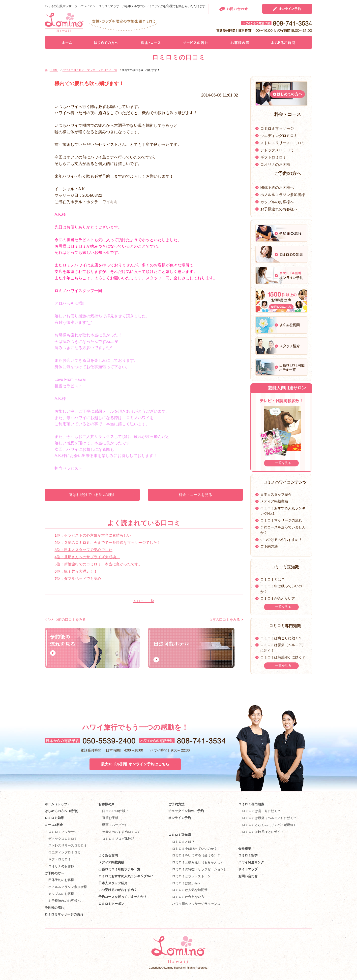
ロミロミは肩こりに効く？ (281, 638)
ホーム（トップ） (58, 804)
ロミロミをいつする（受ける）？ (196, 855)
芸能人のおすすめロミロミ (121, 832)
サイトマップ (248, 869)
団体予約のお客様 (61, 880)
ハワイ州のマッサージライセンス (196, 904)
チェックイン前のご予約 (186, 811)
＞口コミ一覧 (144, 601)
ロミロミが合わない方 (278, 598)
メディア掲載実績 (274, 501)
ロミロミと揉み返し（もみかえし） (198, 862)
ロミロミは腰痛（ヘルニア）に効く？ (269, 818)
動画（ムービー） (115, 825)
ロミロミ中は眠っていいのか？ (195, 849)
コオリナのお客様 (275, 164)
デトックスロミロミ (277, 150)
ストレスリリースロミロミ (283, 143)
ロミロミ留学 (248, 855)
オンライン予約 (180, 818)
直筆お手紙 (110, 818)
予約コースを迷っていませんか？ (123, 897)
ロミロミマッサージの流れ (281, 520)
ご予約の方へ (54, 873)
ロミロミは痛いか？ (187, 883)
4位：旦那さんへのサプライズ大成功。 (87, 557)
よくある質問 (108, 855)
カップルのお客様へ (277, 202)
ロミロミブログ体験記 (118, 839)
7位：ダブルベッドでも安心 (78, 578)
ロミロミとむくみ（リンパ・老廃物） (269, 825)
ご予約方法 (269, 546)
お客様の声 (106, 804)
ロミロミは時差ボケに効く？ (283, 657)
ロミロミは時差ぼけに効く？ (263, 832)
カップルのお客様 (61, 894)
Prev (256, 434)
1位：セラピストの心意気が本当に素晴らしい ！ (95, 535)
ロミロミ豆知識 (180, 835)
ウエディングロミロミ (279, 136)
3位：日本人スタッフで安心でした (83, 550)
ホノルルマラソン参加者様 (283, 195)
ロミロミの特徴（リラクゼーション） (199, 869)
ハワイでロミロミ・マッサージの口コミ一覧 (90, 70)
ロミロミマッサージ (277, 128)
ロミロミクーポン (111, 904)
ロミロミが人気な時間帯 (190, 890)
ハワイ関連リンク (251, 862)
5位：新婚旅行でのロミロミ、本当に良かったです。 (98, 564)
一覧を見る (283, 463)
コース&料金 (54, 825)
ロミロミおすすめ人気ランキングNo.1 (128, 876)
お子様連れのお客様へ (279, 209)
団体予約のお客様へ (277, 187)
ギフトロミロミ (273, 157)
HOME (54, 70)
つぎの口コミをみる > (226, 620)
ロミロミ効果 (54, 818)
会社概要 (245, 849)
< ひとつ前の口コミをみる (65, 620)
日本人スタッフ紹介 (276, 494)
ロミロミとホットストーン (191, 876)
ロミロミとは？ (272, 579)
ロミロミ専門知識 (251, 804)
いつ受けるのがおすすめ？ (281, 540)
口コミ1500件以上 (115, 811)
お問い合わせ (248, 876)
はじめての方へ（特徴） (62, 811)
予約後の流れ (54, 908)
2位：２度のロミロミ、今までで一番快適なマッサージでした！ (108, 542)
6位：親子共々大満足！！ (76, 571)
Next (307, 434)
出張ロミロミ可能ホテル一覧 (119, 869)
